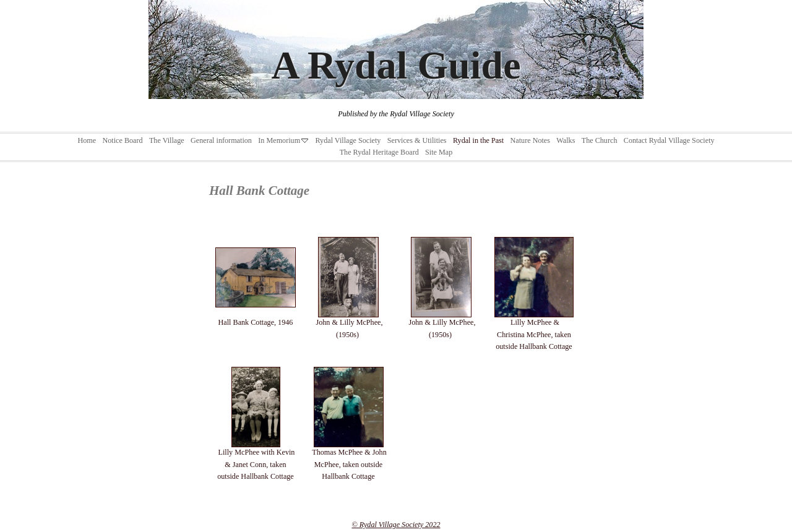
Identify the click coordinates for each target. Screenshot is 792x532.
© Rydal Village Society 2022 (396, 525)
